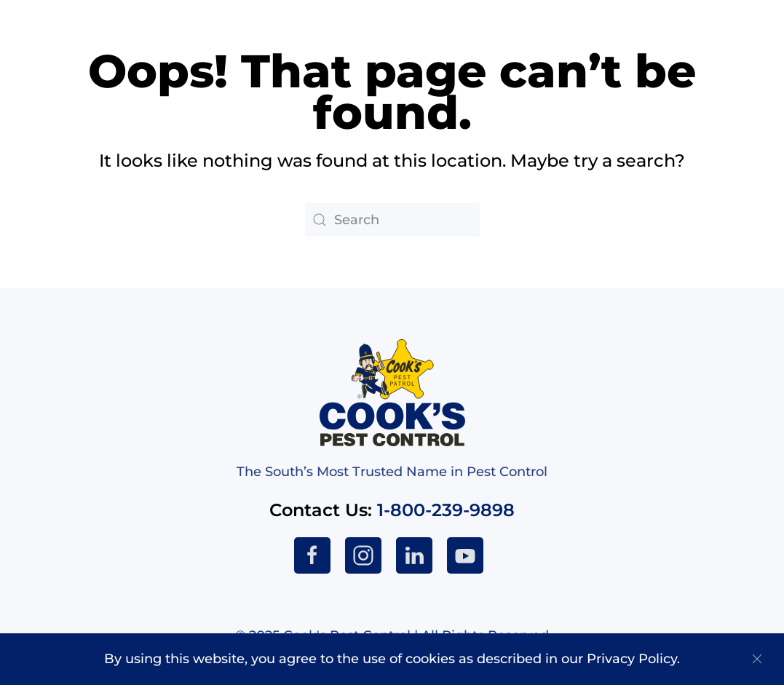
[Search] (392, 220)
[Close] (757, 659)
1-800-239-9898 (446, 510)
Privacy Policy (632, 659)
